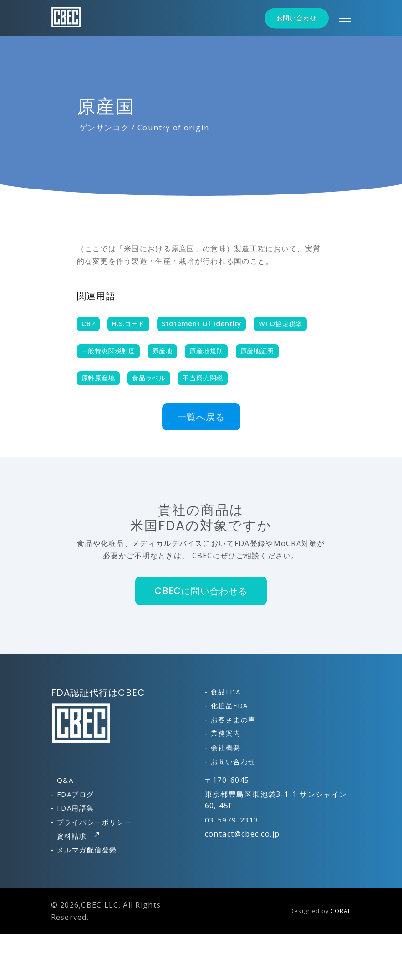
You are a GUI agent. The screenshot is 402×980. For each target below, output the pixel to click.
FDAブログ (76, 794)
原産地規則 (206, 351)
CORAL (341, 911)
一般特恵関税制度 (108, 351)
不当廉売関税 (203, 378)
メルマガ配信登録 (87, 850)
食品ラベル (149, 378)
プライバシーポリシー (94, 822)
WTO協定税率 (281, 324)
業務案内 (226, 733)
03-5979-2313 (232, 820)
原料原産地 (98, 378)
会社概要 (226, 747)
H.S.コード (128, 324)
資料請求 (78, 836)
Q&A (65, 780)
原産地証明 (257, 351)
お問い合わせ (297, 18)
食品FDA (226, 692)
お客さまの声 (233, 720)
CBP (88, 324)
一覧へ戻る (201, 417)
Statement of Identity (201, 324)
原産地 (162, 351)
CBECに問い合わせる (201, 591)
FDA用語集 (76, 808)
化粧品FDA (229, 705)
